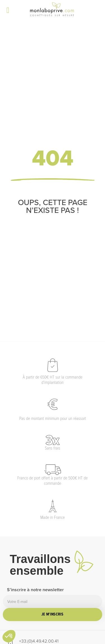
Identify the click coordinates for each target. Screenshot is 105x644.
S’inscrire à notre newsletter (35, 590)
